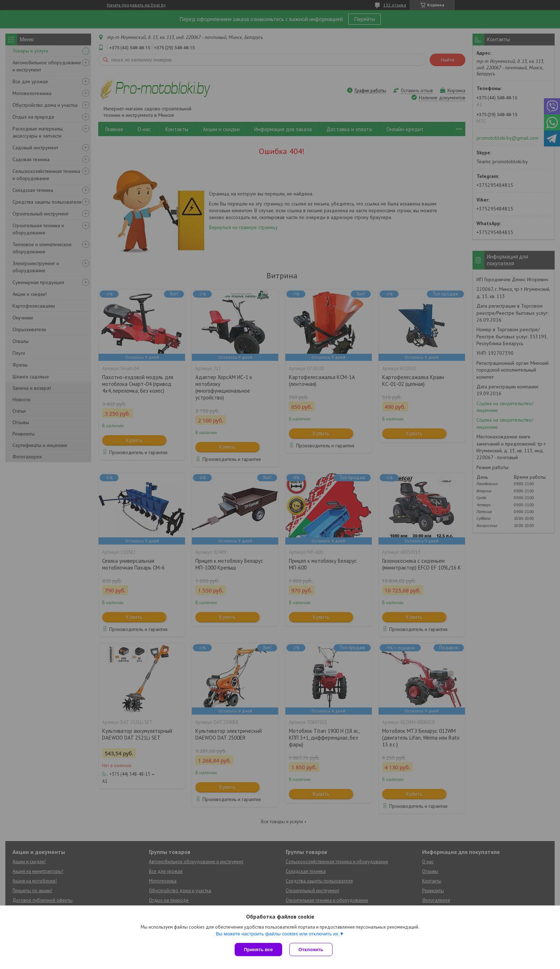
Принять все (258, 950)
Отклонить (311, 950)
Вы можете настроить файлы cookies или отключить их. (277, 934)
